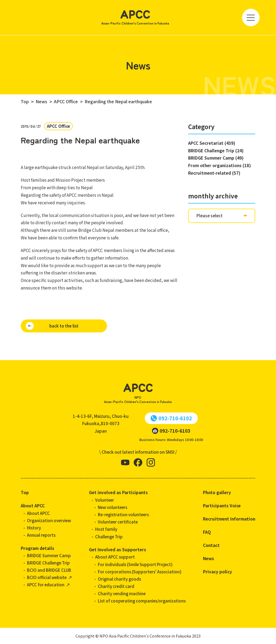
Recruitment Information (229, 519)
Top (25, 492)
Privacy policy (218, 571)
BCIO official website (47, 577)
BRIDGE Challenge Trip (48, 563)
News (208, 558)
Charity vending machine (122, 593)
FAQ (207, 532)
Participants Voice (222, 505)
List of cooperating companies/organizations (142, 601)
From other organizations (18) (220, 165)
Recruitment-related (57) (214, 173)
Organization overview (49, 520)
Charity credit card (116, 586)
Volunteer (105, 500)
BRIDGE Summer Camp (49, 555)
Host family (106, 529)
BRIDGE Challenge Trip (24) (216, 150)
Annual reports (41, 535)
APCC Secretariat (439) (212, 143)
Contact (211, 545)
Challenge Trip (109, 537)
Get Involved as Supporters (118, 549)
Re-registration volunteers (123, 514)
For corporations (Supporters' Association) (140, 572)
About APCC (33, 505)
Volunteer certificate (118, 522)
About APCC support (115, 557)
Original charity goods (119, 579)
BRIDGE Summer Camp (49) (216, 158)
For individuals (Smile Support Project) (135, 564)
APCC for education (46, 585)
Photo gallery (217, 492)
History (34, 528)
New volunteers (113, 507)
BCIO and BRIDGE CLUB (49, 570)
